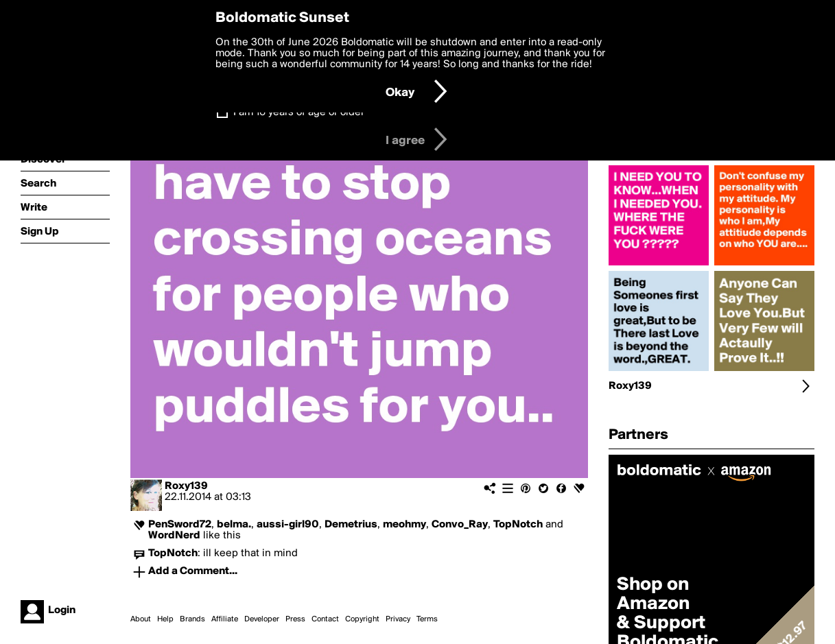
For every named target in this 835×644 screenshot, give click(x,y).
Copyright (362, 619)
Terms (427, 619)
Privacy (398, 619)
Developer (262, 619)
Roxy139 (186, 486)
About (141, 619)
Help (165, 619)
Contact (325, 619)
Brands (192, 619)
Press (295, 619)
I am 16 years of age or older (299, 112)
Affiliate (225, 619)
